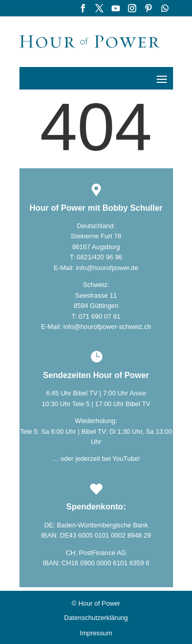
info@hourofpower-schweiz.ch (107, 327)
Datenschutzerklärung (96, 618)
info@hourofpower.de (107, 268)
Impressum (96, 633)
